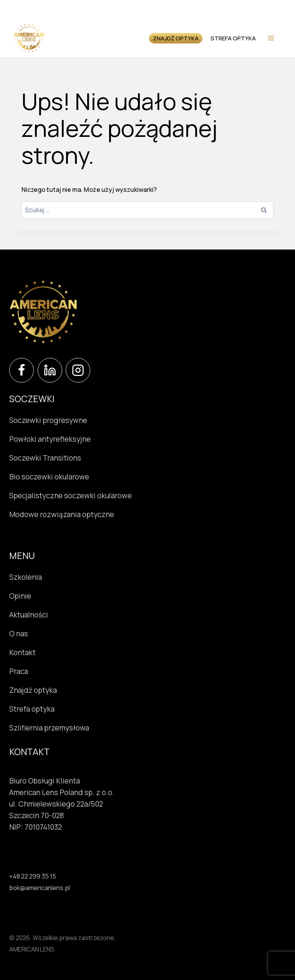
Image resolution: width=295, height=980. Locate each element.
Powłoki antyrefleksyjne (50, 439)
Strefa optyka (222, 38)
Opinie (20, 596)
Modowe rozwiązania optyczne (62, 514)
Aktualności (29, 615)
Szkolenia (26, 577)
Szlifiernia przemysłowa (49, 728)
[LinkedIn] (50, 370)
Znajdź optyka (162, 38)
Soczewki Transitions (45, 458)
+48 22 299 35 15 (33, 874)
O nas (19, 634)
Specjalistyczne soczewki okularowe (70, 496)
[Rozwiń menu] (271, 38)
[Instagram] (78, 370)
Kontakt (22, 652)
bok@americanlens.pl (40, 886)
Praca (19, 671)
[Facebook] (22, 370)
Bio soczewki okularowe (49, 477)
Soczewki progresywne (48, 420)
